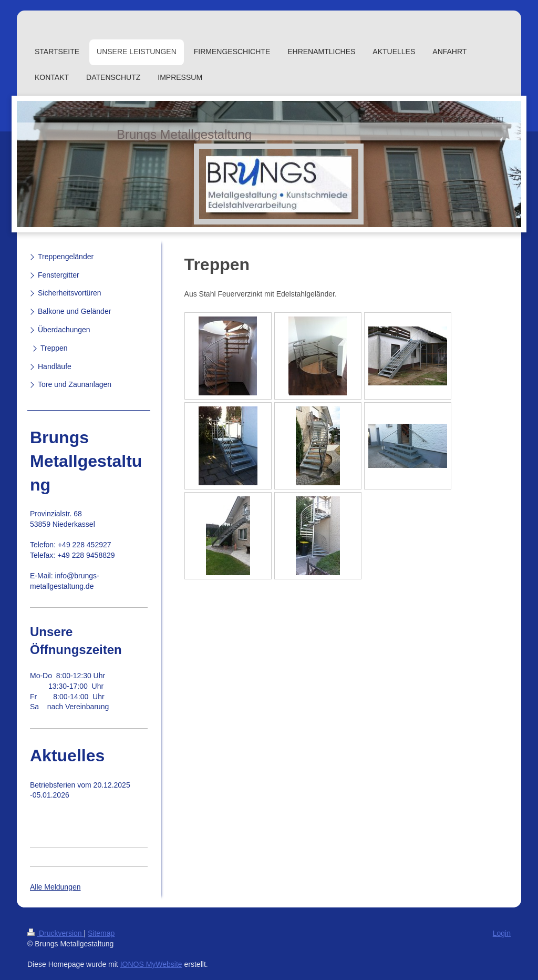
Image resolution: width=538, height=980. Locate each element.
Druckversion (55, 933)
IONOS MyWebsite (151, 964)
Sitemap (101, 933)
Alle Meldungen (55, 887)
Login (502, 933)
